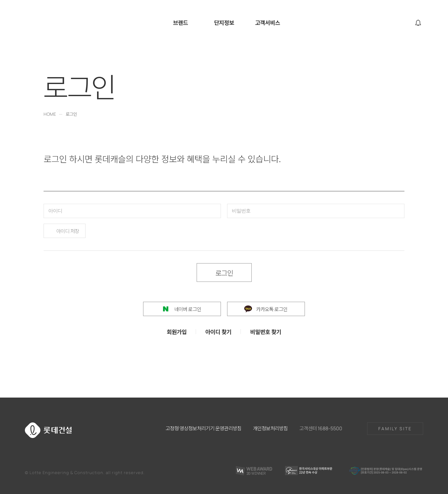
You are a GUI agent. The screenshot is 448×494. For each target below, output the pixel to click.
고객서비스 (268, 23)
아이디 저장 (68, 231)
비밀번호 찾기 (266, 332)
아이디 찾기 (218, 332)
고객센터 (321, 428)
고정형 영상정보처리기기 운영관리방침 (203, 428)
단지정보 (224, 23)
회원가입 (177, 332)
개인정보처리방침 (270, 428)
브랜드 (180, 23)
